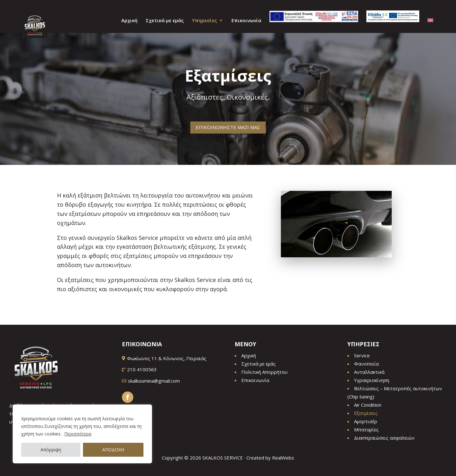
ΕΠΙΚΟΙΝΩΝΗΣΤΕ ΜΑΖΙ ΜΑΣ (228, 124)
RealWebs (283, 458)
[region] (82, 434)
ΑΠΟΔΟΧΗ (113, 450)
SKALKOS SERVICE (223, 458)
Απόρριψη (51, 450)
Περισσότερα (78, 434)
